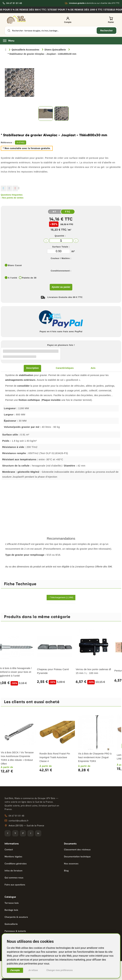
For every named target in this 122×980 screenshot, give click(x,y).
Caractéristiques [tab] (65, 368)
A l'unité (13, 278)
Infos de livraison (13, 871)
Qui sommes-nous (14, 878)
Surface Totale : (61, 247)
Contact (9, 849)
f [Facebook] (8, 833)
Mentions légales (13, 857)
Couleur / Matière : (61, 258)
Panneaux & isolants (15, 931)
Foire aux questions (15, 885)
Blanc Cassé (15, 265)
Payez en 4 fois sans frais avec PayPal (61, 331)
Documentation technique (77, 857)
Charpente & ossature (16, 917)
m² (73, 251)
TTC (68, 212)
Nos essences (71, 864)
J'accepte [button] (15, 970)
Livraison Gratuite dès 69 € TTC (65, 297)
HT (55, 212)
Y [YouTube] (15, 833)
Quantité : (60, 236)
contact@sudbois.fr (17, 821)
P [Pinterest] (23, 833)
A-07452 (21, 143)
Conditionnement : (61, 271)
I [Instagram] (31, 833)
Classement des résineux (77, 849)
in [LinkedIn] (38, 833)
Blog (66, 871)
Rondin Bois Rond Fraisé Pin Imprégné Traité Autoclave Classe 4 (55, 757)
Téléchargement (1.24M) (61, 597)
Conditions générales (16, 864)
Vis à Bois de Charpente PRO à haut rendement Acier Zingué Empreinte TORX (95, 757)
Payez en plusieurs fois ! (61, 345)
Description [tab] (32, 368)
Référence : (7, 143)
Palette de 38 (29, 278)
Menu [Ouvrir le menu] (9, 41)
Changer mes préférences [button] (60, 970)
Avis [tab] (93, 368)
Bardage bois (11, 910)
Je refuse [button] (33, 970)
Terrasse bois (12, 903)
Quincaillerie (11, 924)
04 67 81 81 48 (12, 3)
